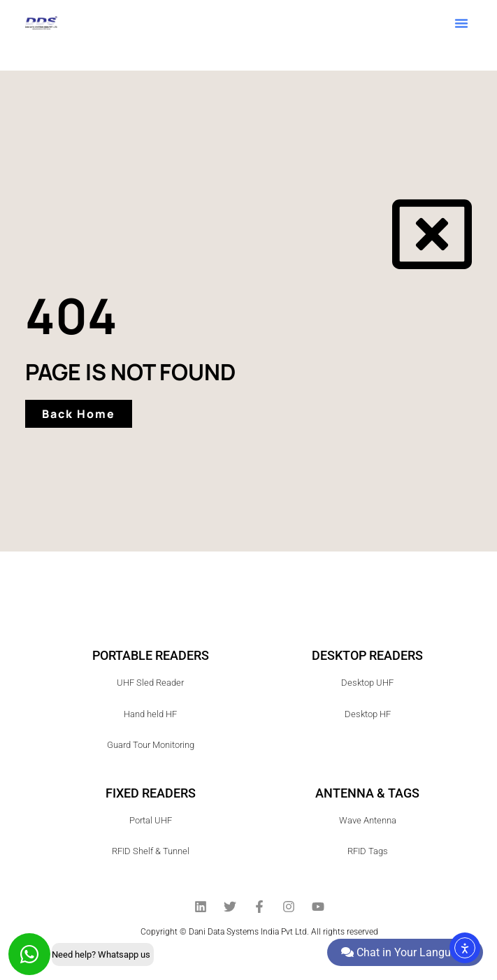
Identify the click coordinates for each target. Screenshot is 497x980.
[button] (461, 23)
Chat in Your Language (405, 952)
